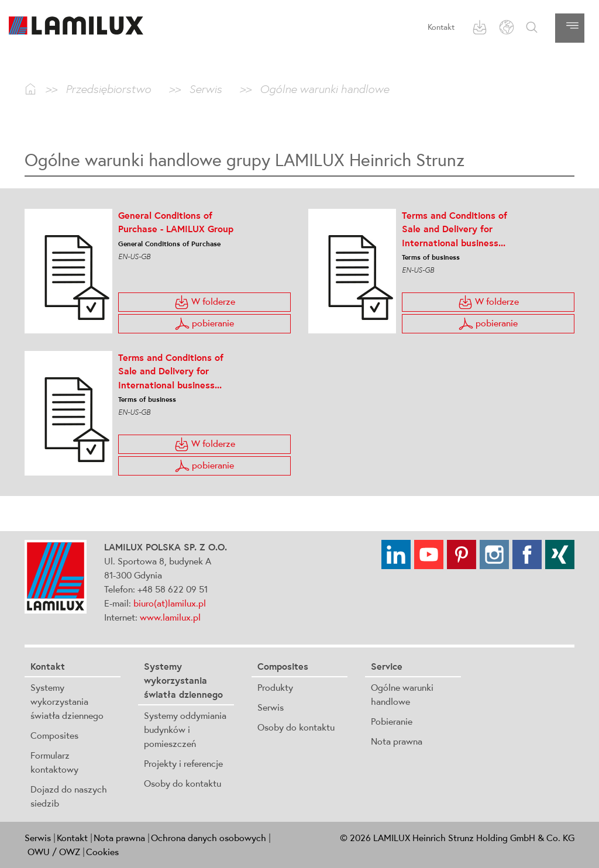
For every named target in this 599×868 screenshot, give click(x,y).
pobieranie (204, 324)
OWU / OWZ (54, 852)
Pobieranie (392, 721)
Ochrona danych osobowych (209, 838)
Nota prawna (397, 741)
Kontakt (441, 27)
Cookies (102, 852)
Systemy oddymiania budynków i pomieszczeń (185, 729)
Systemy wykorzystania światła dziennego (67, 701)
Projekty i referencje (183, 763)
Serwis (271, 707)
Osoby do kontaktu (183, 783)
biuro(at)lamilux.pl (170, 603)
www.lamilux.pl (170, 617)
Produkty (275, 687)
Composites (54, 735)
